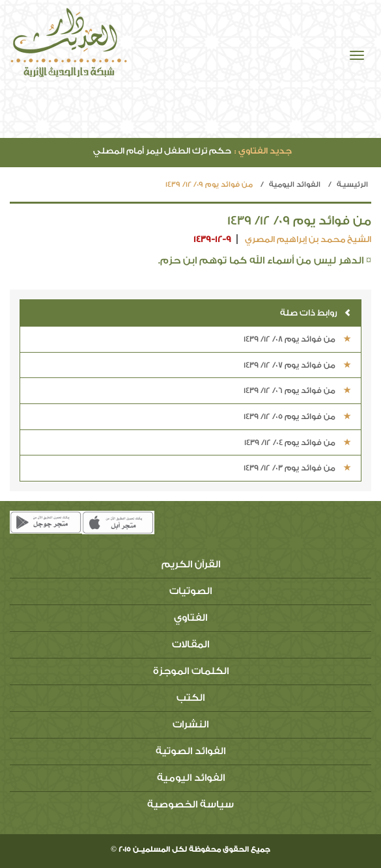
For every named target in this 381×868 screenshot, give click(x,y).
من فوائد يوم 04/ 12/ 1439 (298, 442)
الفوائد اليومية (295, 184)
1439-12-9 (212, 239)
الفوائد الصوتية (190, 751)
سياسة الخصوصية (190, 805)
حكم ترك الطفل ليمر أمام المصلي (192, 151)
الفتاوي (190, 618)
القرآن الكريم (191, 564)
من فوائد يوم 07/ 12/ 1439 (297, 365)
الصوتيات (190, 591)
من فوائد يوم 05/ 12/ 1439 (297, 416)
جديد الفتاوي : (263, 151)
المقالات (190, 644)
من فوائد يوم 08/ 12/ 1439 (297, 339)
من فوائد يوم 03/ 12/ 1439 (297, 468)
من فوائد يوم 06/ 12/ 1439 (297, 390)
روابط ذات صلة (316, 313)
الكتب (190, 698)
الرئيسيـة (352, 184)
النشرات (190, 725)
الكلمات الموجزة (191, 671)
